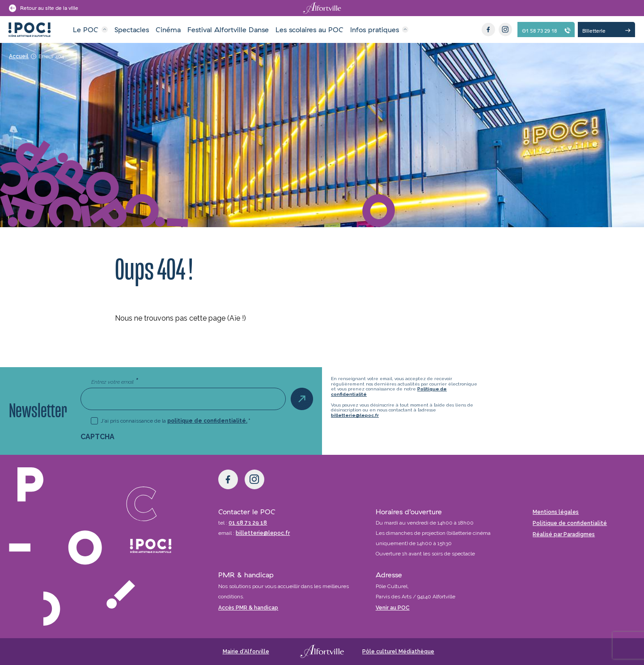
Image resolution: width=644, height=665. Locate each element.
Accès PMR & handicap (248, 608)
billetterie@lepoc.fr (355, 415)
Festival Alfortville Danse (228, 30)
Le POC (86, 30)
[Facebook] (488, 30)
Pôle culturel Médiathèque (398, 652)
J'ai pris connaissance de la (176, 421)
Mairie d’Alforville (246, 652)
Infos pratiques (375, 30)
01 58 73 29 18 (248, 523)
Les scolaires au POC (309, 30)
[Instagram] (505, 30)
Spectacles (132, 30)
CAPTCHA (97, 437)
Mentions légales (556, 512)
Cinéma (168, 30)
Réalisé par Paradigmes (564, 534)
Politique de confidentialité (570, 523)
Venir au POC (393, 608)
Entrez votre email (114, 381)
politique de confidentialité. (207, 421)
